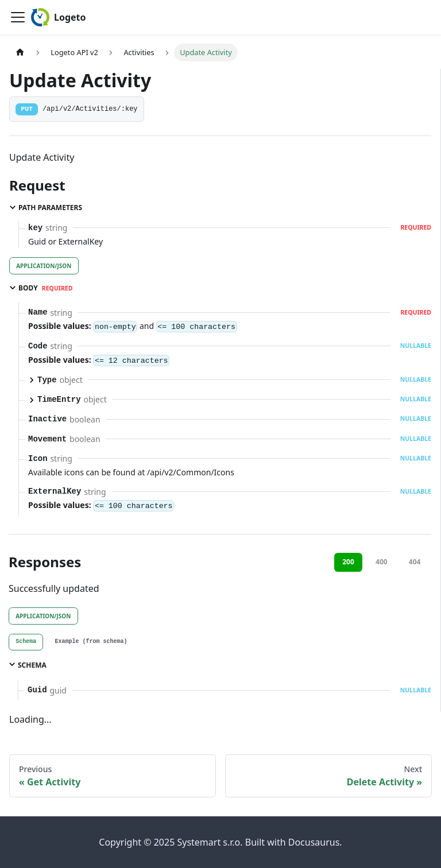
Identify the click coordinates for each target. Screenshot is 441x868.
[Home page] (20, 53)
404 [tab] (415, 562)
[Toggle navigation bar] (18, 17)
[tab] (26, 642)
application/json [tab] (44, 266)
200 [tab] (348, 562)
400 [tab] (382, 562)
